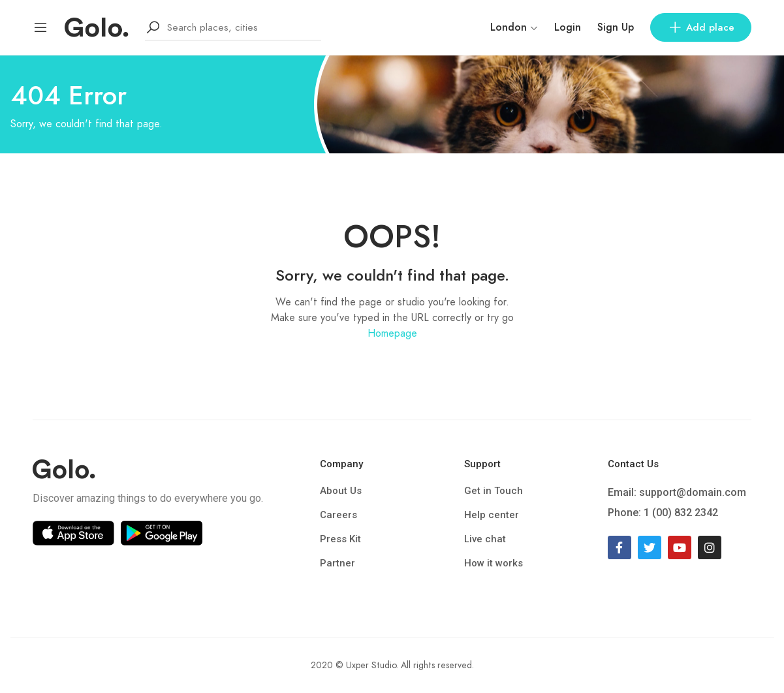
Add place (701, 27)
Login (568, 27)
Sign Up (616, 27)
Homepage (392, 333)
